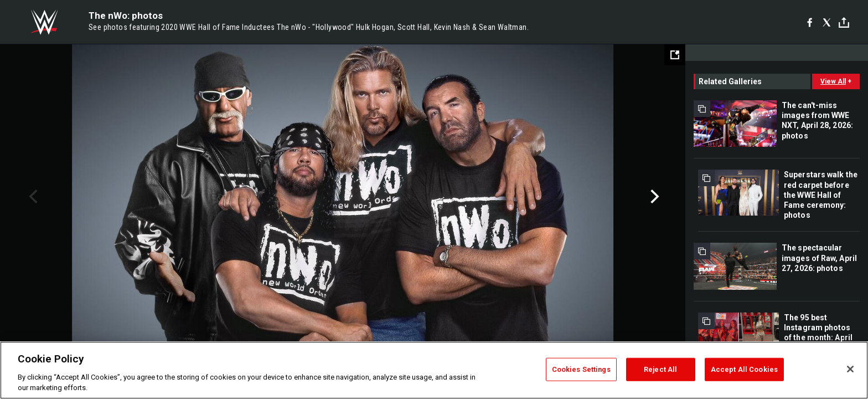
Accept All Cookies (744, 369)
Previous (32, 197)
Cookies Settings (581, 369)
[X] (827, 22)
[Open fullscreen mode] (675, 55)
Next (653, 197)
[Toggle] (844, 22)
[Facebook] (810, 22)
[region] (434, 370)
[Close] (850, 369)
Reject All (660, 369)
